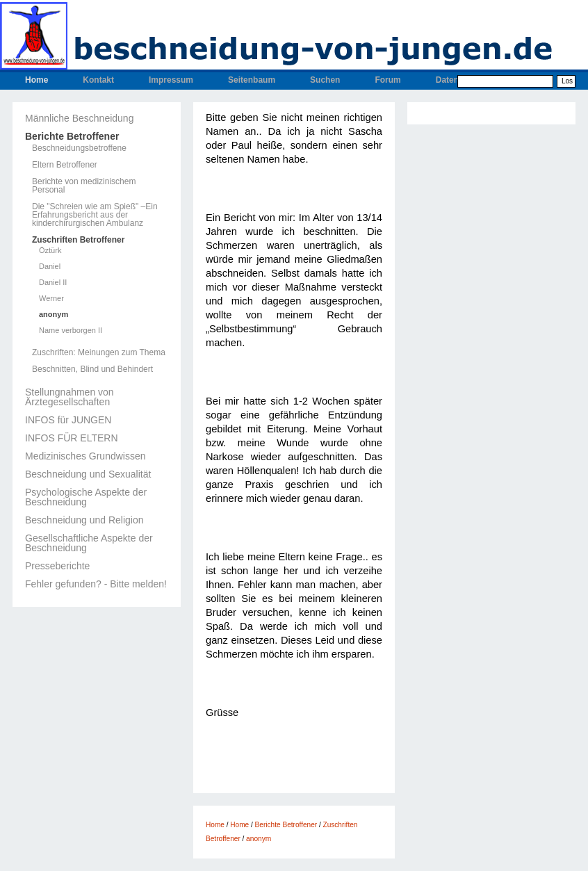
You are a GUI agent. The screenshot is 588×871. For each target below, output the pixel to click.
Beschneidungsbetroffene (79, 148)
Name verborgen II (71, 331)
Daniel (50, 267)
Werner (51, 299)
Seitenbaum (252, 80)
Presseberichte (57, 566)
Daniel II (53, 283)
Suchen (325, 80)
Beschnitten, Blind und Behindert (92, 369)
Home (36, 80)
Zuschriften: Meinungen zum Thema (99, 352)
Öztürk (50, 251)
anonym (54, 315)
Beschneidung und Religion (84, 520)
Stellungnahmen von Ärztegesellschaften (70, 397)
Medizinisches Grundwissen (85, 456)
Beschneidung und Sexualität (88, 474)
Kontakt (98, 80)
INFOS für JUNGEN (68, 420)
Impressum (171, 80)
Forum (387, 80)
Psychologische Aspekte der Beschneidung (86, 497)
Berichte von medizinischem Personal (84, 186)
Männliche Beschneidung (79, 118)
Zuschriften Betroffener (78, 240)
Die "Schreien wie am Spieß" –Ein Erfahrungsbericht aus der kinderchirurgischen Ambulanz (95, 215)
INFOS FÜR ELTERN (72, 438)
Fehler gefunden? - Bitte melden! (96, 584)
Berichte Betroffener (72, 136)
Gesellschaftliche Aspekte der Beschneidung (89, 543)
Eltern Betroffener (65, 165)
